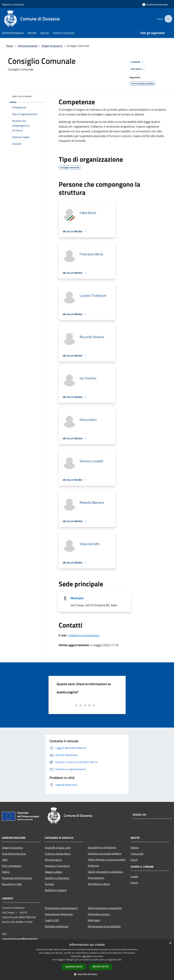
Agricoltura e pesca (99, 884)
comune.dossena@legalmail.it (20, 939)
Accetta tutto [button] (74, 967)
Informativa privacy (99, 914)
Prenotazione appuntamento (61, 908)
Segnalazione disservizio (59, 914)
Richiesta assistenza (56, 926)
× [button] (170, 943)
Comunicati (137, 854)
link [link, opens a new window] (119, 960)
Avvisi (134, 860)
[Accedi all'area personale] (155, 4)
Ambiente (93, 866)
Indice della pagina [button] (22, 96)
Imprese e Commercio (57, 866)
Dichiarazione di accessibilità (104, 926)
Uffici (5, 860)
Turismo (49, 884)
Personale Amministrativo (17, 878)
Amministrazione (28, 46)
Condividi (138, 62)
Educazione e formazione (102, 847)
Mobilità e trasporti (56, 890)
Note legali (94, 920)
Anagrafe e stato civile (58, 848)
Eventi (134, 883)
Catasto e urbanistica (57, 878)
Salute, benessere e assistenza (105, 872)
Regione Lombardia (13, 4)
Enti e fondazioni (12, 866)
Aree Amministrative (14, 854)
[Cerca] (168, 19)
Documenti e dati (12, 884)
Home (9, 46)
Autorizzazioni (96, 878)
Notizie (135, 848)
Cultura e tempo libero (58, 854)
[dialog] (87, 960)
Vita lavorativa (53, 860)
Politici (6, 872)
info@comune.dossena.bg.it (84, 635)
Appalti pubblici (54, 872)
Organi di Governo (12, 848)
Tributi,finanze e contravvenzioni (107, 860)
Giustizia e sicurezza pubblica (105, 853)
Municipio (77, 598)
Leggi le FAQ (52, 920)
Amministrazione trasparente (105, 908)
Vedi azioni (138, 69)
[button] (87, 974)
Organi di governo (52, 46)
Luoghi (134, 876)
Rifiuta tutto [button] (101, 967)
